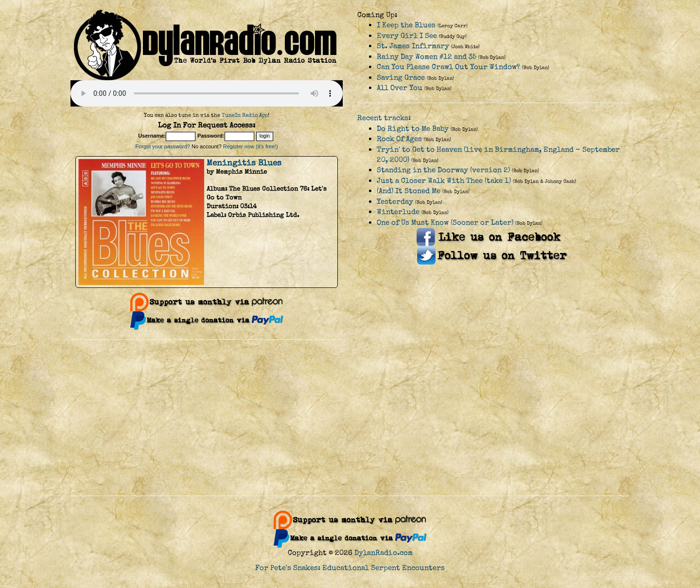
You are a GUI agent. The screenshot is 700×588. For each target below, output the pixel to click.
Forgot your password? (163, 146)
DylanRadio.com (384, 553)
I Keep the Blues (406, 25)
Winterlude (398, 212)
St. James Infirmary (413, 46)
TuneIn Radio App (245, 115)
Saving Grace (401, 78)
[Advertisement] (350, 418)
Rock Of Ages (399, 139)
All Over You (400, 88)
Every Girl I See (407, 36)
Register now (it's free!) (251, 146)
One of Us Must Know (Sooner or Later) (445, 223)
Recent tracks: (384, 118)
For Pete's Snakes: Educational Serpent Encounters (350, 568)
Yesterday (395, 202)
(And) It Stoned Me (409, 191)
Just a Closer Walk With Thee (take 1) (444, 181)
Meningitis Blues (244, 163)
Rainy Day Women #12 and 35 (427, 57)
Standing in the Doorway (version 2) (443, 170)
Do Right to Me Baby (413, 129)
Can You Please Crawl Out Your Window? (448, 67)
